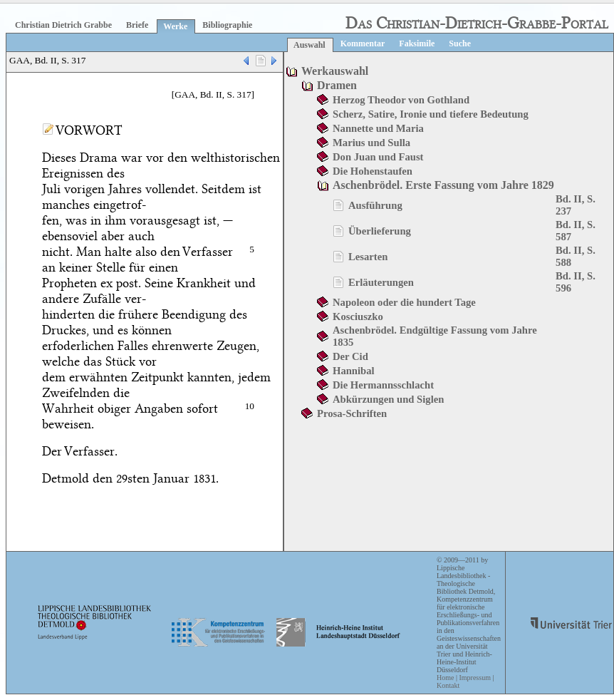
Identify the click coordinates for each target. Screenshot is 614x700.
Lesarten (368, 257)
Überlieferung (380, 231)
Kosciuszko (358, 316)
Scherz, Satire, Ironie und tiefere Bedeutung (431, 114)
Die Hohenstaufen (373, 171)
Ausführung (375, 205)
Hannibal (354, 371)
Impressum (474, 678)
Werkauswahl (335, 71)
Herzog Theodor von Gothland (401, 100)
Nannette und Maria (378, 128)
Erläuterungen (381, 282)
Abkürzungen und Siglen (388, 399)
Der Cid (350, 356)
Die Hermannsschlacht (383, 385)
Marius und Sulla (371, 143)
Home (445, 678)
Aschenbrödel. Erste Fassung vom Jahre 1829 (443, 185)
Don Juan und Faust (378, 157)
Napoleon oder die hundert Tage (404, 302)
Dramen (337, 85)
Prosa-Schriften (352, 413)
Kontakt (448, 685)
